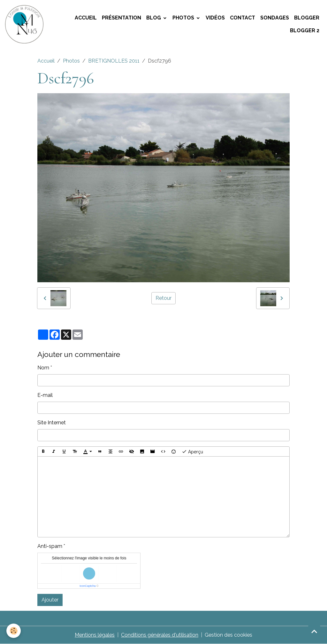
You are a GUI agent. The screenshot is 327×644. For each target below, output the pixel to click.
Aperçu (192, 451)
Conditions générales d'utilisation (160, 635)
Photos (184, 18)
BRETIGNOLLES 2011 (114, 61)
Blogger (307, 18)
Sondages (275, 18)
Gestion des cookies (228, 635)
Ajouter (50, 600)
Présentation (122, 18)
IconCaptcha (88, 586)
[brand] (25, 24)
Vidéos (215, 18)
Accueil (86, 18)
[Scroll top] (314, 631)
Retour (163, 298)
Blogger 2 (305, 30)
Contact (243, 18)
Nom (43, 368)
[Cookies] (14, 631)
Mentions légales (95, 635)
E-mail (45, 395)
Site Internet (52, 423)
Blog (154, 18)
